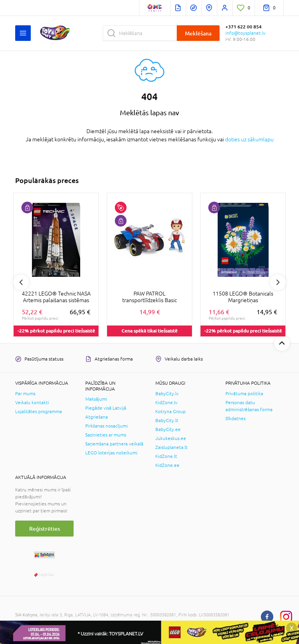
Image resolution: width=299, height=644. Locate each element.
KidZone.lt (166, 456)
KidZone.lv (166, 403)
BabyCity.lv (167, 394)
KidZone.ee (167, 465)
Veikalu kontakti (32, 403)
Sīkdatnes (236, 419)
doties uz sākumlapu (249, 139)
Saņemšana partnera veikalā (114, 444)
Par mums (25, 394)
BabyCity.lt (167, 421)
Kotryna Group (171, 412)
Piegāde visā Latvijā (106, 408)
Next (278, 282)
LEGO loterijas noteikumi (111, 453)
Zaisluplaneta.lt (171, 447)
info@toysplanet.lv (245, 33)
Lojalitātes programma (39, 412)
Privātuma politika (244, 394)
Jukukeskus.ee (171, 438)
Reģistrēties (45, 529)
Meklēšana (198, 33)
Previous (21, 282)
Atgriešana (97, 417)
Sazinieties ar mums (106, 435)
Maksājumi (96, 399)
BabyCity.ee (168, 429)
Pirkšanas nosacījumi (106, 426)
